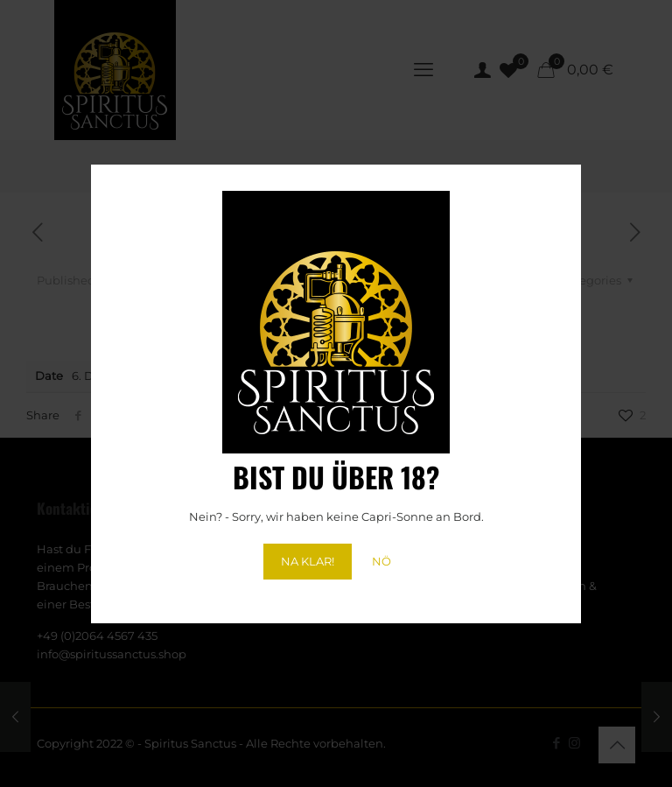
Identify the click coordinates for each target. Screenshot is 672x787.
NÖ (381, 561)
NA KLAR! (308, 561)
